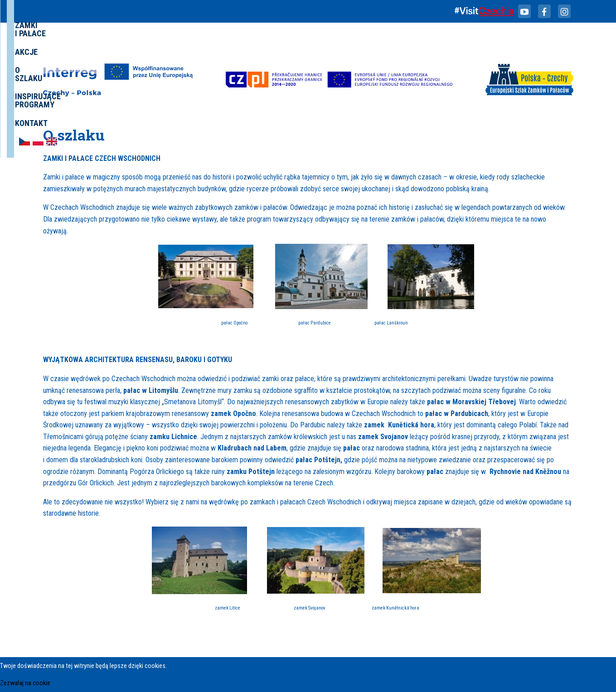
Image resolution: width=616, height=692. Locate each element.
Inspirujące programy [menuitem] (432, 51)
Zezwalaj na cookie (25, 683)
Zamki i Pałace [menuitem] (277, 51)
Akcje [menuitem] (325, 51)
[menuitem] (536, 51)
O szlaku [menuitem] (362, 51)
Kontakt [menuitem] (501, 51)
